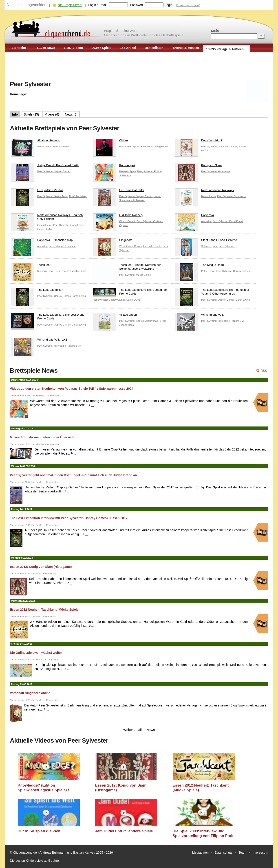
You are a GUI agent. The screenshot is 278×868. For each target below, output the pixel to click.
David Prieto (236, 221)
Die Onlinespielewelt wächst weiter (36, 653)
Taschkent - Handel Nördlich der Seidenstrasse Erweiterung (127, 268)
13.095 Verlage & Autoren (225, 49)
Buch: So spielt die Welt (39, 831)
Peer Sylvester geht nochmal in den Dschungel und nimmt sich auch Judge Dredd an (73, 475)
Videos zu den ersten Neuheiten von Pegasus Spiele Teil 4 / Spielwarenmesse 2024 (72, 389)
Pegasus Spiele (128, 171)
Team (243, 853)
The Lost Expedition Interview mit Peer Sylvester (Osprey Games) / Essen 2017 (69, 518)
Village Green (115, 316)
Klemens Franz (46, 271)
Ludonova (71, 246)
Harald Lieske (209, 196)
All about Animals (35, 141)
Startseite (19, 48)
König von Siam (198, 166)
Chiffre (110, 141)
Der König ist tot (199, 141)
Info (15, 114)
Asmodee (206, 221)
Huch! (122, 146)
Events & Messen (186, 48)
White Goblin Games (131, 246)
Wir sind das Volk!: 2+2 (39, 341)
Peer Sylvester (61, 146)
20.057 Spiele (101, 48)
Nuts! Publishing (78, 196)
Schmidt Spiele (209, 246)
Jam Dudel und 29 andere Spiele (124, 831)
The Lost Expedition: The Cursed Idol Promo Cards (130, 292)
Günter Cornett (127, 221)
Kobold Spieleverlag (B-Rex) (152, 321)
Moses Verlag (45, 146)
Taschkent (31, 266)
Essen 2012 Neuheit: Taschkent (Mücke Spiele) (45, 610)
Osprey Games (62, 171)
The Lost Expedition (37, 291)
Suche (215, 31)
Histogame (224, 171)
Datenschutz (224, 853)
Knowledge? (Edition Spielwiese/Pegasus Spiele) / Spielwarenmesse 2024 (43, 788)
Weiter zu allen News (139, 730)
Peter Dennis (208, 271)
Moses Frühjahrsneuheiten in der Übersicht (42, 437)
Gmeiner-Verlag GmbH (156, 146)
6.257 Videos (73, 48)
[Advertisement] (139, 67)
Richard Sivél (238, 321)
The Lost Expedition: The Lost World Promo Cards (48, 318)
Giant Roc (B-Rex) (228, 146)
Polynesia (194, 216)
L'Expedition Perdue (37, 191)
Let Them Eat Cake (119, 191)
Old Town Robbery (118, 216)
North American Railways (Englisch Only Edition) (47, 218)
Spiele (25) (31, 114)
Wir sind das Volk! (200, 316)
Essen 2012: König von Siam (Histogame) (41, 567)
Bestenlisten (154, 48)
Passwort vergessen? (188, 5)
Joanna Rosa (127, 325)
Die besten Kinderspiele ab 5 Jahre (34, 861)
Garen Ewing (61, 196)
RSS (264, 371)
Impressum (260, 853)
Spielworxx (240, 196)
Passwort (137, 5)
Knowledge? (114, 166)
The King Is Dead (199, 266)
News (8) (71, 114)
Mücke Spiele (79, 271)
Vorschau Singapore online (30, 693)
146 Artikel (128, 48)
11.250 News (46, 48)
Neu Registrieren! (70, 5)
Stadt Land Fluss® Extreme (206, 241)
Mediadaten (200, 853)
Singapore (113, 241)
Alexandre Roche (152, 246)
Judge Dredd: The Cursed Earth (45, 166)
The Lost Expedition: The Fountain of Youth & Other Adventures (212, 293)
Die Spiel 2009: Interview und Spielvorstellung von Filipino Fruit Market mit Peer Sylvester (203, 834)
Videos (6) (52, 114)
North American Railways (204, 191)
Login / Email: (98, 5)
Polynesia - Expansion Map (42, 241)
